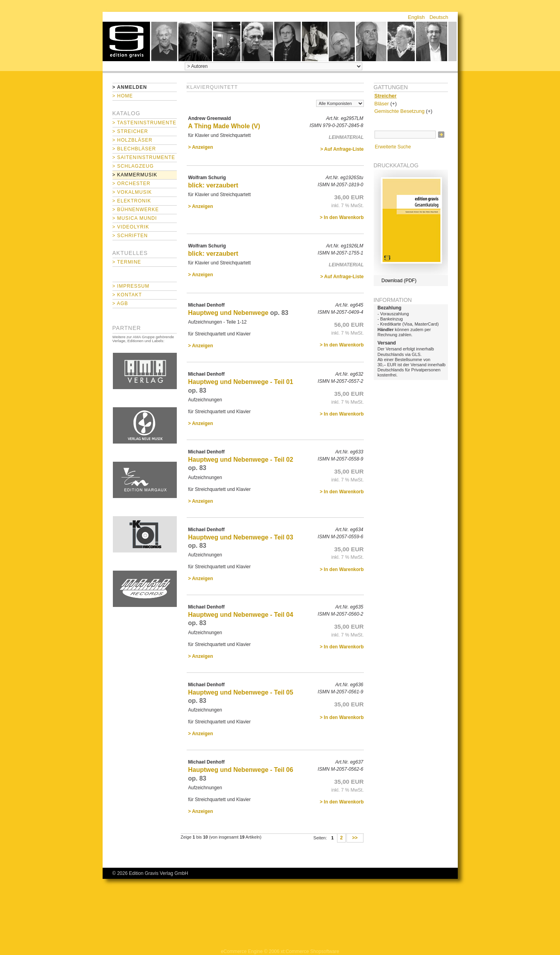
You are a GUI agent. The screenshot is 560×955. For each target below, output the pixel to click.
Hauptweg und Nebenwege (228, 313)
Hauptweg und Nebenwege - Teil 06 (241, 770)
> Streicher (130, 131)
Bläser (382, 104)
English (417, 17)
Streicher (386, 96)
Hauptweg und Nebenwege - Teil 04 (241, 615)
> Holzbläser (133, 140)
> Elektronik (132, 201)
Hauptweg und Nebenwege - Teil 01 (241, 382)
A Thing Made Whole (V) (224, 126)
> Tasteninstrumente (144, 123)
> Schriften (130, 236)
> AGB (120, 303)
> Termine (127, 262)
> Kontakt (127, 295)
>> (355, 838)
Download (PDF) (399, 281)
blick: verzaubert (213, 185)
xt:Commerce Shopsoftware (310, 951)
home (126, 41)
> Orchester (132, 184)
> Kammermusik (135, 175)
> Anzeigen (201, 147)
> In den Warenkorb (342, 217)
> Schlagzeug (133, 166)
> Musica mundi (135, 218)
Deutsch (439, 17)
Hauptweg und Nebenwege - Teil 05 (241, 692)
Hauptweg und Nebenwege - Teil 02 (241, 460)
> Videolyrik (131, 227)
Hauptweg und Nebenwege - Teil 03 (241, 537)
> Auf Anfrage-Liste (342, 149)
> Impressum (131, 286)
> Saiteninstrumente (144, 157)
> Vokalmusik (132, 192)
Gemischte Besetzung (400, 111)
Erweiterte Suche (393, 147)
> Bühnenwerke (136, 210)
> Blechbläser (134, 149)
